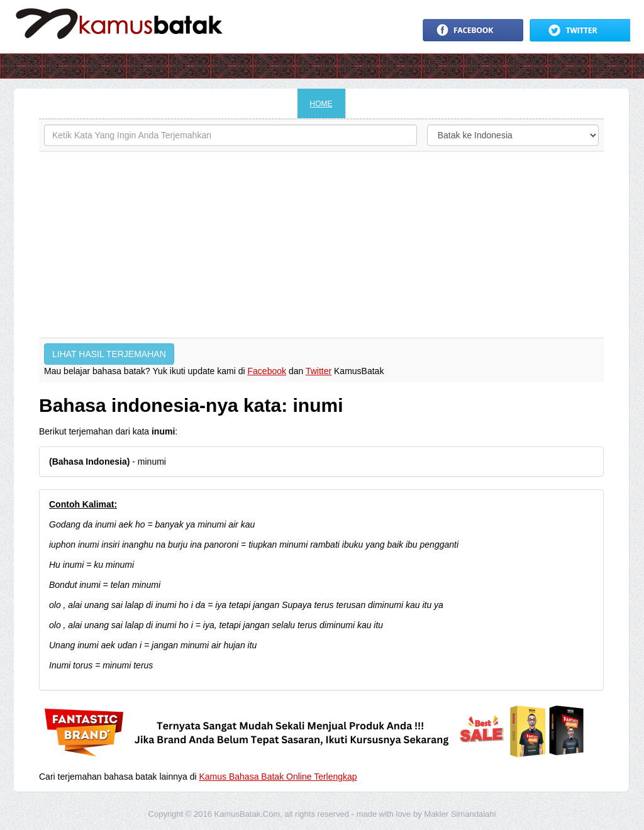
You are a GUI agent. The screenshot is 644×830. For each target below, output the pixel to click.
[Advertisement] (321, 245)
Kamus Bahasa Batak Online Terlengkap (278, 777)
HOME (321, 104)
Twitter (319, 371)
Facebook (267, 371)
